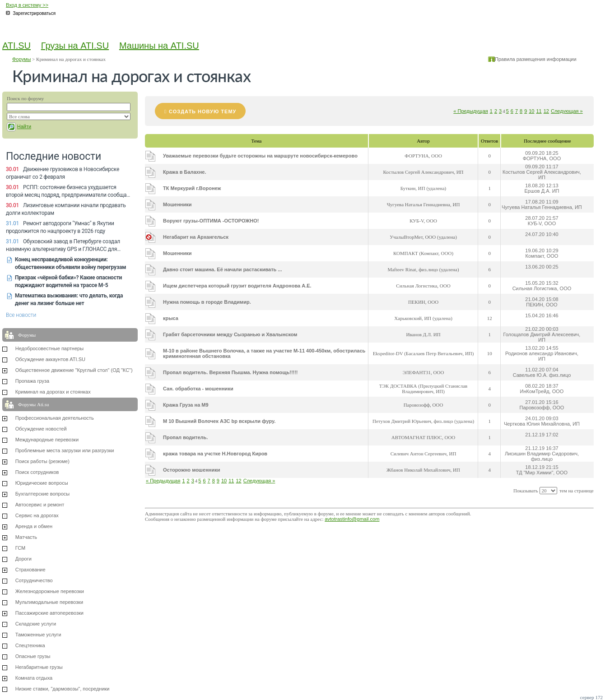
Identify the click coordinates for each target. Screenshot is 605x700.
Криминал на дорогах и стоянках (53, 392)
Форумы (21, 59)
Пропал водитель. (185, 437)
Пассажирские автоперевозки (49, 613)
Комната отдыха (34, 678)
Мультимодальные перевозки (49, 602)
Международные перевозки (47, 440)
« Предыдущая (470, 111)
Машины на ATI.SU (159, 46)
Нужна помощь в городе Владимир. (207, 302)
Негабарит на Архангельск (196, 237)
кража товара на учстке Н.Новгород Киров (215, 454)
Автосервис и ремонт (40, 505)
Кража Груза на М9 (186, 405)
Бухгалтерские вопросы (43, 494)
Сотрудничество (34, 580)
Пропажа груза (32, 381)
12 (546, 111)
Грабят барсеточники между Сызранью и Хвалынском (230, 334)
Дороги (23, 559)
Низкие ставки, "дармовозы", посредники (63, 689)
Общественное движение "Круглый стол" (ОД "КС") (74, 370)
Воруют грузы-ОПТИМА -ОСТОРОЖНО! (211, 221)
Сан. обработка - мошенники (198, 389)
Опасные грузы (33, 656)
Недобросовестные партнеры (49, 348)
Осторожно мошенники (191, 470)
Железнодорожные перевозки (50, 591)
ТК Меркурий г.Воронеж (192, 188)
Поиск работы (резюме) (42, 461)
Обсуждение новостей (41, 429)
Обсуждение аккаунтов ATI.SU (50, 359)
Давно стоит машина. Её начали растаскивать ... (223, 269)
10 (531, 111)
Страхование (30, 570)
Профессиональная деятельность (55, 418)
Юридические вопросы (42, 483)
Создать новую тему (202, 111)
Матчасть (26, 537)
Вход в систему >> (27, 5)
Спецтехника (30, 645)
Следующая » (567, 111)
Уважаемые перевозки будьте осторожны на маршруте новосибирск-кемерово (260, 156)
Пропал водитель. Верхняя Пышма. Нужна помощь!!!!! (230, 372)
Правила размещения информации (536, 59)
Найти (24, 126)
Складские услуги (36, 624)
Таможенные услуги (38, 635)
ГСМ (20, 548)
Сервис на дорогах (37, 515)
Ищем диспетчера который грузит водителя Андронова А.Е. (237, 286)
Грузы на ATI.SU (75, 46)
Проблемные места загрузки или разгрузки (65, 450)
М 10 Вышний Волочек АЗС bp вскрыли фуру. (219, 421)
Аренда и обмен (34, 526)
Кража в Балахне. (185, 172)
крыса (171, 318)
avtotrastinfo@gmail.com (352, 519)
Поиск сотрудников (37, 472)
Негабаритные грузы (39, 667)
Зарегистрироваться (35, 13)
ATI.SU (16, 46)
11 (539, 111)
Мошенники (177, 204)
